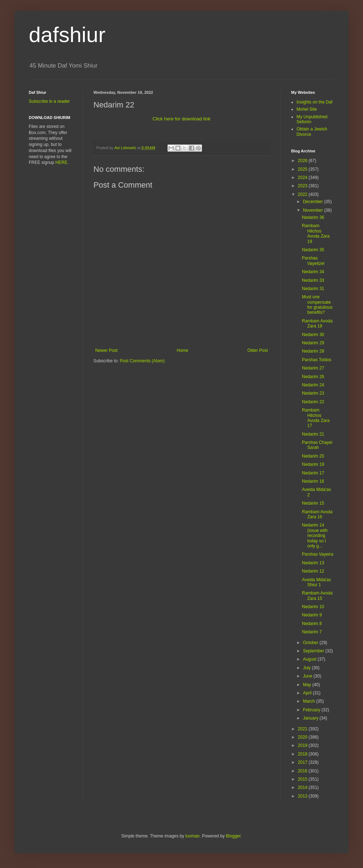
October (311, 643)
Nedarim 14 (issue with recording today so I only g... (315, 536)
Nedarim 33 (313, 280)
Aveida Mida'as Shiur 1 (316, 582)
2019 (303, 745)
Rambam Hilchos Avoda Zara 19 (316, 233)
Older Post (258, 350)
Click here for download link (181, 119)
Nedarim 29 (313, 343)
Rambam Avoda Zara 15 (317, 596)
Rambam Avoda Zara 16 (317, 514)
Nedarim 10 (313, 607)
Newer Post (106, 350)
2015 (303, 779)
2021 (303, 729)
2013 (303, 796)
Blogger (233, 836)
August (310, 659)
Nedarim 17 (313, 473)
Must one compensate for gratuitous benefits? (317, 305)
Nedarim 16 (313, 481)
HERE (61, 162)
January (311, 718)
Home (183, 350)
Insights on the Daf (314, 102)
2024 (303, 178)
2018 (303, 754)
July (307, 668)
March (310, 701)
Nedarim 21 (313, 434)
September (314, 651)
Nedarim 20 (313, 456)
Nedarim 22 (313, 402)
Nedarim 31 (313, 289)
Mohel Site (307, 109)
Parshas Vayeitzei (313, 261)
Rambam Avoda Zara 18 (317, 323)
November (314, 210)
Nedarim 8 (312, 624)
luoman (192, 836)
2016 (303, 771)
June (308, 676)
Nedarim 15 (313, 503)
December (314, 202)
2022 (303, 194)
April (308, 693)
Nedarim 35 (313, 250)
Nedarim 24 (313, 385)
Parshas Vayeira (318, 554)
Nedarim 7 (312, 632)
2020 (303, 737)
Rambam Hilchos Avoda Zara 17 (316, 418)
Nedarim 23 (313, 393)
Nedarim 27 (313, 368)
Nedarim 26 (313, 377)
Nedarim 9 (312, 615)
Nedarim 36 (313, 217)
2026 (303, 161)
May (308, 685)
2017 (303, 762)
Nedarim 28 (313, 351)
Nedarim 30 (313, 335)
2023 (303, 186)
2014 (303, 787)
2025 (303, 169)
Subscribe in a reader (49, 101)
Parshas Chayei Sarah (317, 445)
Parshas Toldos (317, 360)
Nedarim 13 (313, 563)
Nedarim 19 (313, 464)
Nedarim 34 (313, 272)
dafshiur (67, 35)
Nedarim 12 (313, 571)
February (312, 710)
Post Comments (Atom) (142, 361)
